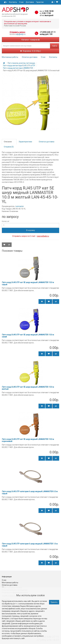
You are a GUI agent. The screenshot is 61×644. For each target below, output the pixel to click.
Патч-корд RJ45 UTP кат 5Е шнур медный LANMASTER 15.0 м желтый (28, 388)
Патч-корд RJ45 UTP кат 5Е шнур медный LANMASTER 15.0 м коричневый (28, 440)
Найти (55, 46)
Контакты (13, 2)
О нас (21, 2)
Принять (54, 602)
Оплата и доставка (30, 57)
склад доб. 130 (46, 34)
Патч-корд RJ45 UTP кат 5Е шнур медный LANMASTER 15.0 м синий (28, 336)
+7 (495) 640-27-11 (48, 32)
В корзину (31, 230)
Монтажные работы (10, 57)
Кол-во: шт (5, 221)
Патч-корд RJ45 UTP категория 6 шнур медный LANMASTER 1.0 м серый (30, 545)
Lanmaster (20, 206)
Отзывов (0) (9, 147)
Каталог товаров (30, 40)
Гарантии (40, 2)
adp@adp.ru (20, 34)
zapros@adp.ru (43, 236)
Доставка (30, 2)
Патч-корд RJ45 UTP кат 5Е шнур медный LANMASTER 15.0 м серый (28, 283)
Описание (8, 142)
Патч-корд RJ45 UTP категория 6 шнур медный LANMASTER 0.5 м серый (30, 492)
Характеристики (25, 142)
